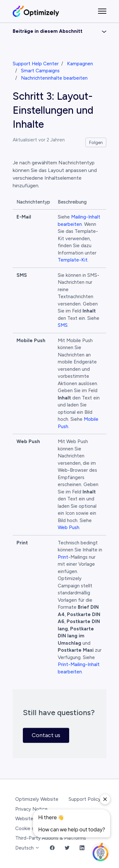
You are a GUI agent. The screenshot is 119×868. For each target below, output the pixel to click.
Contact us (46, 735)
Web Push (69, 527)
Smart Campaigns (40, 71)
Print (63, 557)
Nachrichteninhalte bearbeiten (54, 78)
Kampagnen (80, 64)
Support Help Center (36, 64)
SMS (63, 325)
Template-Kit (73, 260)
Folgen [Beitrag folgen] (96, 143)
